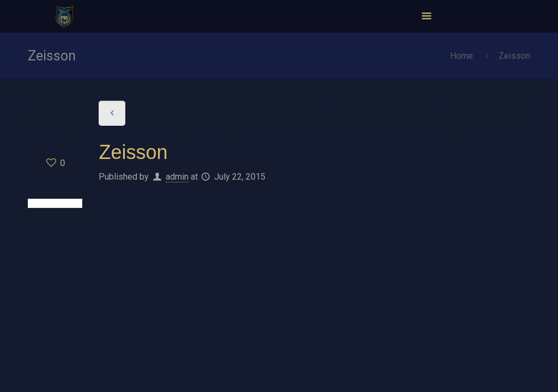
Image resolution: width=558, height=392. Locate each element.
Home (462, 56)
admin (177, 177)
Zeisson (514, 56)
